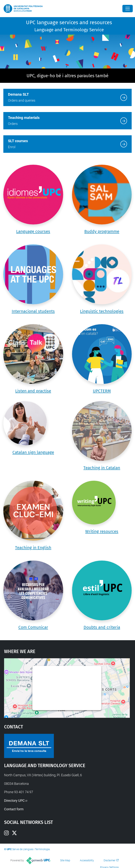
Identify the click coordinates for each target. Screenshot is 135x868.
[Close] (128, 9)
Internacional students (33, 311)
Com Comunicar (33, 627)
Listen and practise (33, 391)
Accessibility (87, 860)
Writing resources (102, 531)
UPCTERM (102, 391)
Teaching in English (33, 548)
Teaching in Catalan (102, 468)
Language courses (33, 231)
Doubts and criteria (102, 627)
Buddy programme (102, 231)
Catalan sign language (33, 452)
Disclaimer (110, 860)
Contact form (14, 809)
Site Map (65, 860)
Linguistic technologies (102, 311)
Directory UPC (14, 801)
